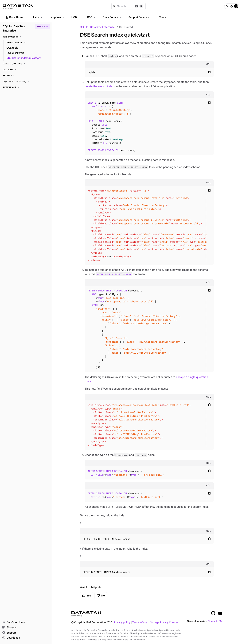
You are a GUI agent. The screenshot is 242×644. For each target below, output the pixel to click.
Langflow (57, 17)
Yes (87, 596)
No (101, 596)
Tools (164, 17)
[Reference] (26, 87)
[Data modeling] (26, 64)
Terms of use (140, 622)
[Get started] (26, 37)
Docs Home (14, 17)
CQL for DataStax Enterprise (97, 27)
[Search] (129, 6)
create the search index (99, 86)
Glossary (9, 628)
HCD (76, 17)
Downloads (11, 638)
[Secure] (26, 76)
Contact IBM (215, 621)
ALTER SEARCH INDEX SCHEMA (114, 274)
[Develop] (26, 70)
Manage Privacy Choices (164, 622)
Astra (38, 17)
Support (9, 633)
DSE (92, 17)
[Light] (227, 6)
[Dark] (232, 6)
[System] (236, 6)
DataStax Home (13, 622)
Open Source (112, 17)
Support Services (140, 17)
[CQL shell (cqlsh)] (26, 81)
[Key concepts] (28, 43)
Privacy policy (122, 622)
